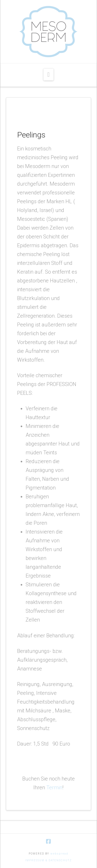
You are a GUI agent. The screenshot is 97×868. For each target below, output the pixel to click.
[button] (48, 75)
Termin (54, 787)
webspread (59, 854)
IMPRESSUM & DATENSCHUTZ (48, 860)
